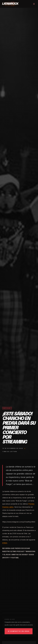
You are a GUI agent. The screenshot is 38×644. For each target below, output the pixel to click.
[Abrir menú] (34, 4)
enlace (5, 543)
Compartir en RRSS (19, 631)
